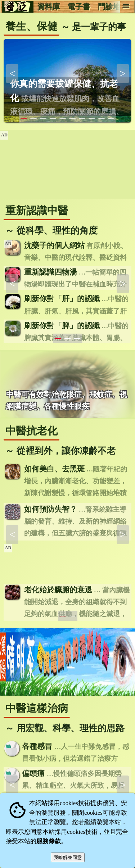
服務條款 (49, 841)
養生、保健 (31, 26)
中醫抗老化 (31, 431)
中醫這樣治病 (37, 708)
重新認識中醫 (37, 211)
